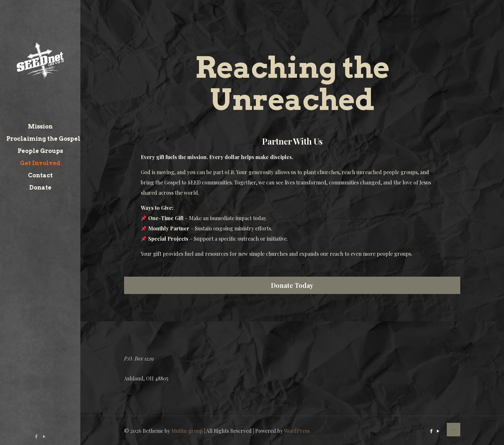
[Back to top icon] (454, 430)
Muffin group (187, 431)
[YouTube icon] (45, 436)
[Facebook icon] (36, 436)
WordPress (297, 431)
